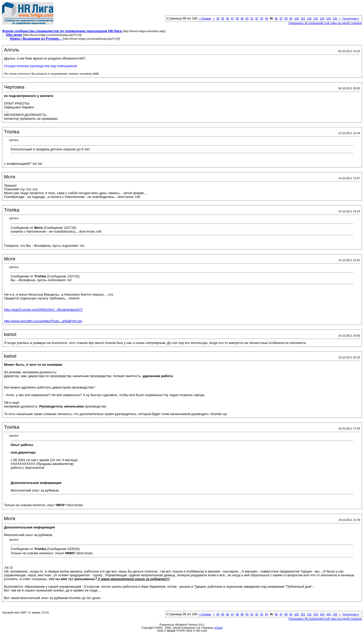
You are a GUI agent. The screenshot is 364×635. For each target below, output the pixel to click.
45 (218, 18)
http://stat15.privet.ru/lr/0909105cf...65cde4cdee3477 (43, 310)
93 (262, 18)
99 (291, 18)
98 (286, 18)
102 (309, 18)
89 (242, 18)
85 (223, 18)
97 (281, 18)
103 (316, 18)
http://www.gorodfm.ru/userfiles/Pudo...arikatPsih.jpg (43, 321)
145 (335, 18)
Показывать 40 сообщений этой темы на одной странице (325, 23)
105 (328, 18)
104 (322, 18)
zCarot (218, 628)
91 (252, 18)
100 (297, 18)
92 (257, 18)
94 (266, 18)
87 (232, 18)
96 (276, 18)
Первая (205, 18)
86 (227, 18)
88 (237, 18)
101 (303, 18)
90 (247, 18)
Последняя (351, 18)
